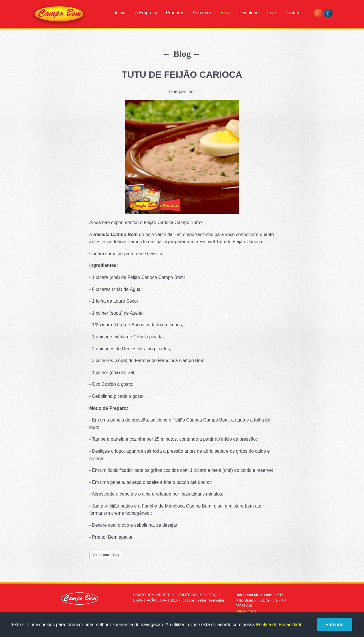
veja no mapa (246, 611)
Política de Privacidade (279, 625)
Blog (225, 13)
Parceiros (202, 13)
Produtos (175, 13)
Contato (292, 13)
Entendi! (335, 625)
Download (249, 13)
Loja (272, 13)
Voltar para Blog (106, 555)
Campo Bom (59, 15)
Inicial (121, 13)
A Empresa (146, 13)
